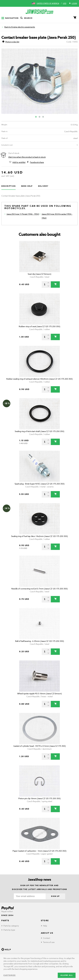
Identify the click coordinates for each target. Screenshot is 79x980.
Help (45, 926)
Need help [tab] (27, 186)
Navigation (10, 18)
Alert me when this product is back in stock (27, 157)
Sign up (55, 896)
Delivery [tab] (43, 186)
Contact (46, 938)
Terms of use (49, 942)
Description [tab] (8, 186)
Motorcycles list (11, 42)
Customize (10, 975)
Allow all (67, 975)
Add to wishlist (19, 162)
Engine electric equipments (23, 27)
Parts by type (9, 930)
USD (65, 3)
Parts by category (11, 926)
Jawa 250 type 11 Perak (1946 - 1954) (23, 214)
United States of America (48, 3)
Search (26, 18)
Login (73, 3)
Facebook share (37, 162)
